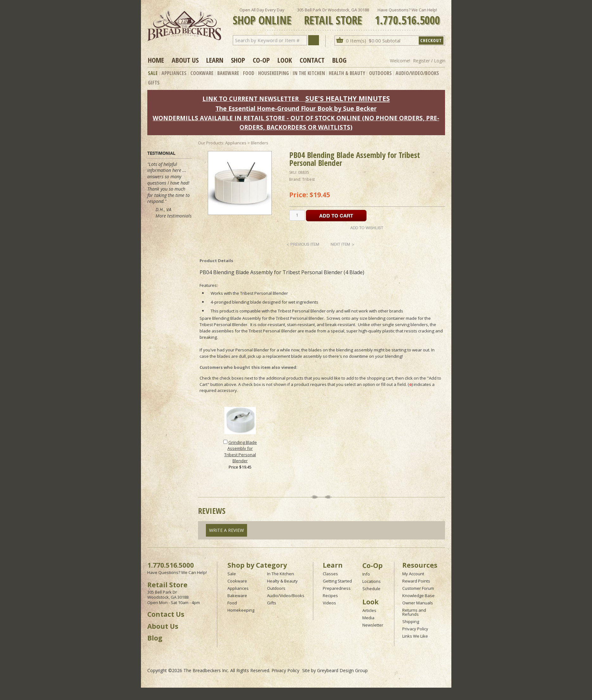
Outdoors (380, 73)
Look (285, 60)
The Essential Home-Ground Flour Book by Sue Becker (296, 108)
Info (366, 574)
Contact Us (166, 614)
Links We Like (415, 636)
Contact (312, 60)
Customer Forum (418, 588)
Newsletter (373, 625)
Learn (215, 60)
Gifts (154, 83)
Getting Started (337, 581)
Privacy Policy (415, 629)
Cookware (202, 73)
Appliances (174, 73)
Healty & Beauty (282, 581)
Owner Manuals (418, 603)
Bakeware (228, 73)
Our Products (211, 143)
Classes (330, 574)
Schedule (371, 589)
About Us (185, 60)
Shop (238, 60)
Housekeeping (274, 73)
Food (249, 73)
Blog (339, 60)
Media (368, 618)
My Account (413, 574)
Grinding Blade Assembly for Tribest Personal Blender (241, 452)
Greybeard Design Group (342, 670)
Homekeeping (241, 610)
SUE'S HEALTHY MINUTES (348, 98)
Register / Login (429, 61)
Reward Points (416, 581)
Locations (372, 581)
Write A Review (226, 530)
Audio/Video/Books (417, 73)
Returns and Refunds (414, 612)
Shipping (411, 621)
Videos (329, 603)
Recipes (330, 596)
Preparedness (337, 588)
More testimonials (174, 216)
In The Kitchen (309, 73)
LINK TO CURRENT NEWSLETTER (251, 99)
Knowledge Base (418, 596)
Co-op (261, 60)
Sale (153, 73)
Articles (369, 610)
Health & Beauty (347, 73)
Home (156, 60)
